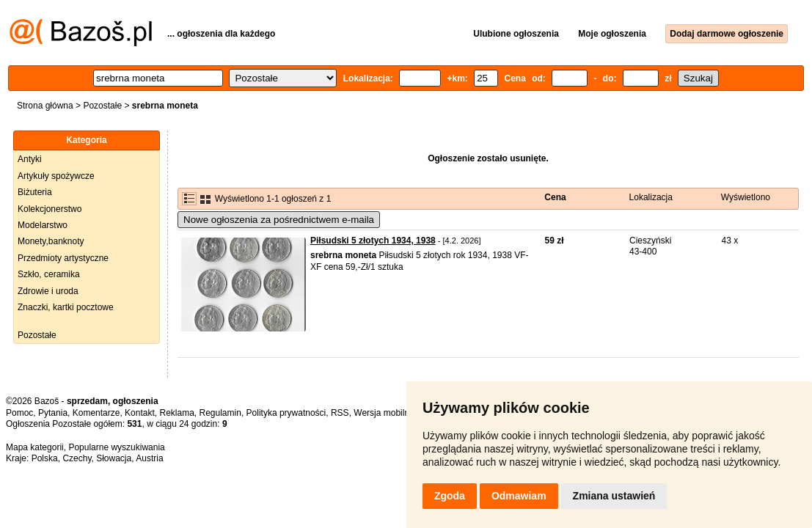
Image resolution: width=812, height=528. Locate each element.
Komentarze (96, 413)
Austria (149, 458)
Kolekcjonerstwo (50, 209)
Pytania (53, 413)
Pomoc (19, 413)
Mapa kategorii (35, 447)
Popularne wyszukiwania (116, 447)
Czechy (77, 458)
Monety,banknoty (51, 241)
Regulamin (220, 413)
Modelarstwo (43, 225)
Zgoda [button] (450, 496)
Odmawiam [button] (519, 496)
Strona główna (45, 106)
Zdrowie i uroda (48, 291)
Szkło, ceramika (49, 274)
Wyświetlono (746, 197)
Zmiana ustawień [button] (614, 496)
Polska (45, 458)
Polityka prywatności (286, 413)
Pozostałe (102, 106)
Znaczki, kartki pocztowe (66, 307)
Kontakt (140, 413)
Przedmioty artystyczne (63, 258)
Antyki (30, 159)
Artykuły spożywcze (56, 176)
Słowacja (114, 458)
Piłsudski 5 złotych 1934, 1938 (373, 241)
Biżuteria (35, 192)
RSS (340, 413)
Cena (555, 197)
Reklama (176, 413)
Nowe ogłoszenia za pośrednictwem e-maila (279, 220)
